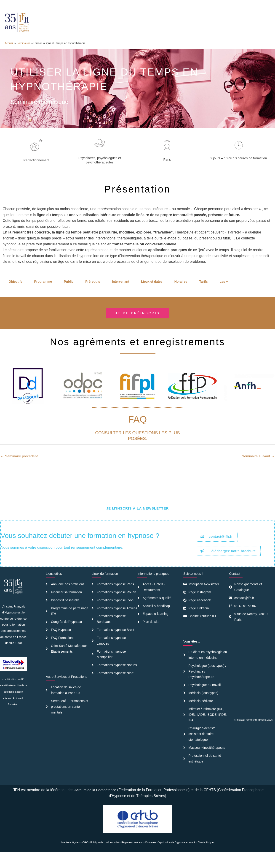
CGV (85, 856)
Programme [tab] (43, 291)
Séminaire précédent (20, 466)
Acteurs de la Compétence (95, 804)
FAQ (137, 429)
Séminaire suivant (258, 466)
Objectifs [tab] (16, 291)
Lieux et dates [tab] (152, 291)
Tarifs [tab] (203, 291)
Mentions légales (71, 856)
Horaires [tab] (181, 291)
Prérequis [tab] (93, 291)
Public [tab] (69, 291)
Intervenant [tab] (121, 291)
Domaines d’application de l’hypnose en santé (170, 856)
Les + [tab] (224, 291)
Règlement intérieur (132, 856)
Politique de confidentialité (104, 856)
